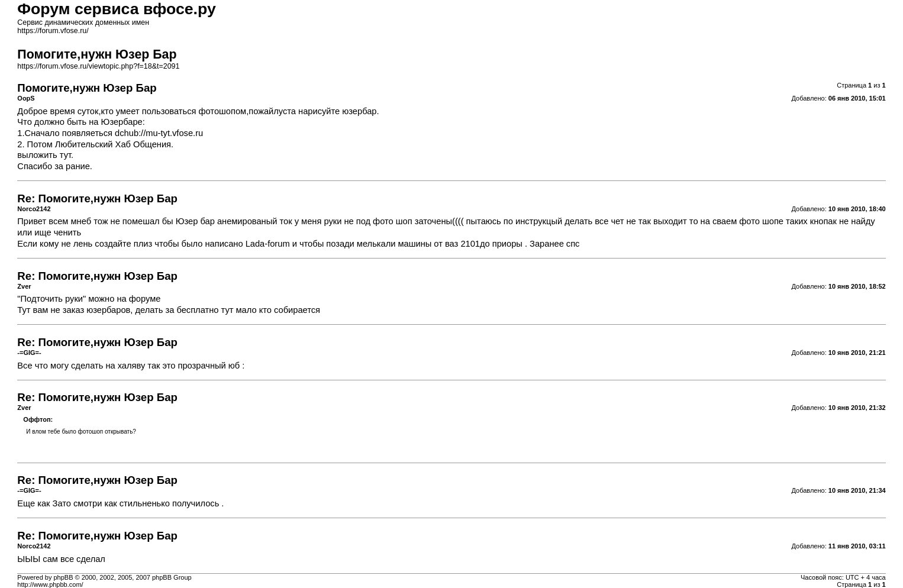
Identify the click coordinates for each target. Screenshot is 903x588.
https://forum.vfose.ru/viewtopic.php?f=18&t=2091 (98, 66)
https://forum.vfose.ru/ (53, 31)
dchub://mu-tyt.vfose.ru (159, 133)
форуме (145, 299)
